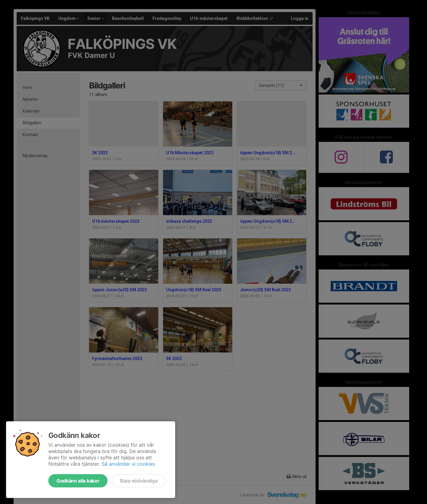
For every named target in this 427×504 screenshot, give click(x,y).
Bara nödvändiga (139, 481)
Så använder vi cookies (128, 464)
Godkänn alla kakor (78, 481)
